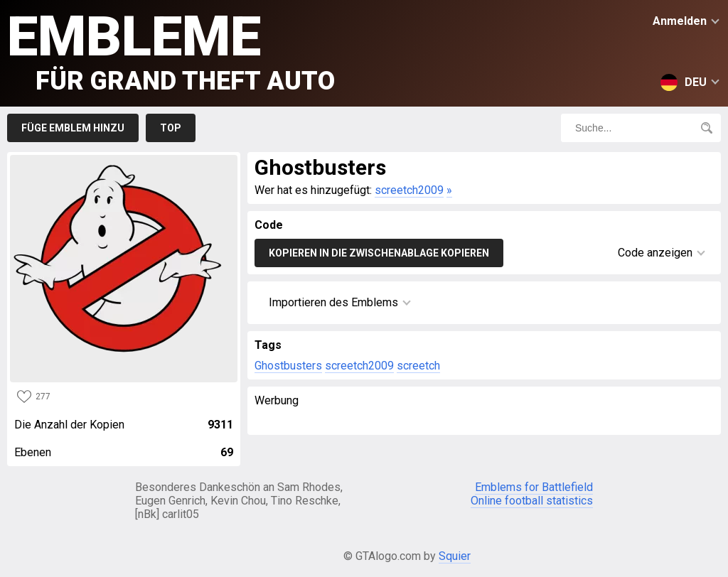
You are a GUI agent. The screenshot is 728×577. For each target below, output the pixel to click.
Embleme (171, 50)
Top (171, 128)
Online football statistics (532, 501)
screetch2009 (409, 190)
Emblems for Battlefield (534, 487)
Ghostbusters (288, 366)
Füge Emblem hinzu (73, 128)
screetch (418, 366)
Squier (455, 556)
